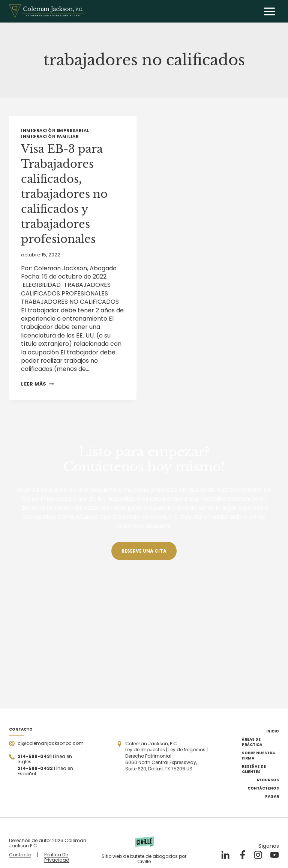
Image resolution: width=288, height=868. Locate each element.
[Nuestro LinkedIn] (225, 855)
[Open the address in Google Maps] (162, 756)
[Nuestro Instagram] (258, 855)
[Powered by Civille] (144, 850)
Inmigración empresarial (55, 130)
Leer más (37, 384)
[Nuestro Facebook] (241, 855)
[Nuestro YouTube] (274, 855)
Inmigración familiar (50, 136)
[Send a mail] (46, 744)
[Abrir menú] (269, 11)
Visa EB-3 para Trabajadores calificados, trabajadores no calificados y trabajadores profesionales (66, 194)
